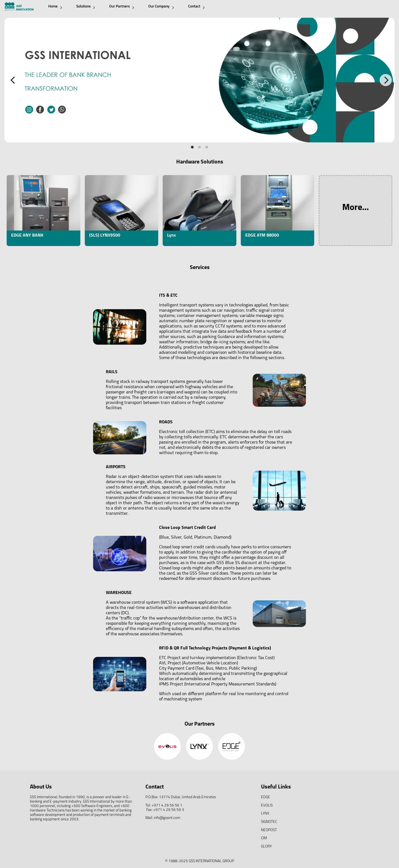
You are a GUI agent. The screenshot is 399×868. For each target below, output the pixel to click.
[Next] (386, 80)
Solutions (86, 7)
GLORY (266, 847)
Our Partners (122, 7)
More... (355, 208)
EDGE (266, 797)
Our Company (161, 7)
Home (55, 7)
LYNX (265, 814)
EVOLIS (267, 806)
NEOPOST (269, 830)
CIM (264, 838)
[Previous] (13, 80)
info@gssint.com (167, 818)
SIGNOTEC (269, 822)
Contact (196, 7)
